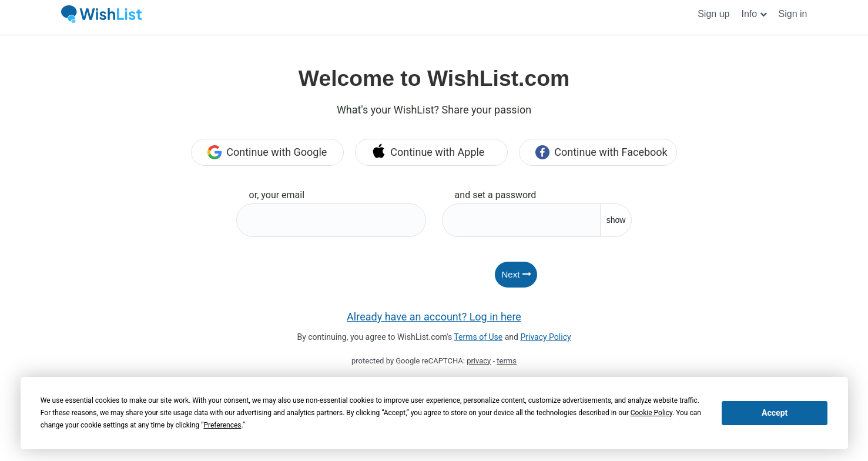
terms (507, 361)
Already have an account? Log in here (434, 317)
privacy (479, 361)
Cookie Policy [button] (651, 413)
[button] (754, 14)
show (616, 220)
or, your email (277, 195)
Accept (775, 413)
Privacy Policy (545, 337)
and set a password (496, 195)
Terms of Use (478, 337)
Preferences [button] (222, 425)
